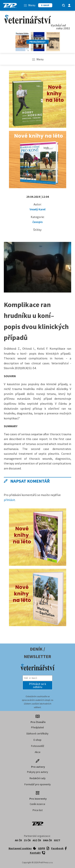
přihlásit (9, 500)
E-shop (37, 740)
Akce (38, 752)
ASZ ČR (37, 840)
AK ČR (18, 840)
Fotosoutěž (38, 746)
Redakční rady (38, 778)
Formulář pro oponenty (38, 784)
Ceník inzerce (37, 804)
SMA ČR (47, 840)
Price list (38, 810)
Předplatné (37, 727)
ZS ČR (27, 840)
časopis (37, 222)
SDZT (57, 840)
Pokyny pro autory (38, 772)
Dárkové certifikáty (37, 733)
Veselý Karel (37, 209)
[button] (37, 685)
